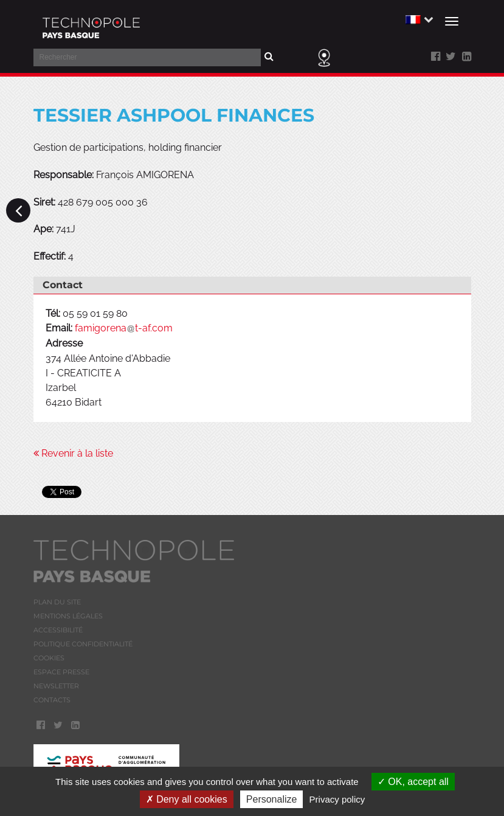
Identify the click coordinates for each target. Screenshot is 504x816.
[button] (418, 19)
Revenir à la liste (73, 453)
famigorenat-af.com (124, 328)
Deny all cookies (187, 799)
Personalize (272, 799)
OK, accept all (413, 782)
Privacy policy (337, 799)
